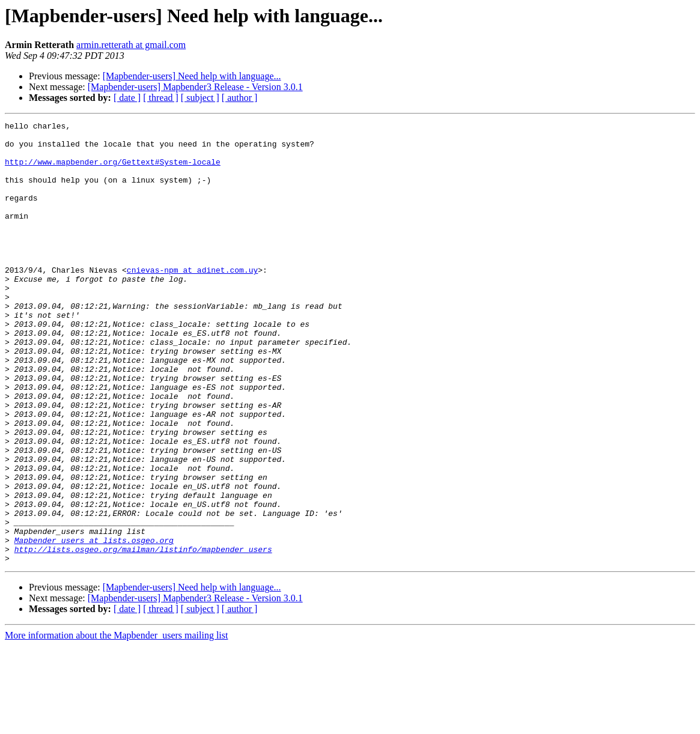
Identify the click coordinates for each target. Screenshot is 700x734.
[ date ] (127, 98)
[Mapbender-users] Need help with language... (192, 76)
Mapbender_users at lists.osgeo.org (94, 625)
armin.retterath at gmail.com (131, 45)
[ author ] (240, 98)
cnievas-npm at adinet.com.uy (192, 300)
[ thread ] (161, 98)
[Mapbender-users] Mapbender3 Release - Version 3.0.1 (195, 87)
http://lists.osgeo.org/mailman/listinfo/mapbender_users (143, 635)
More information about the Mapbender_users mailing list (116, 723)
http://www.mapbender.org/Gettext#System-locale (113, 171)
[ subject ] (200, 98)
